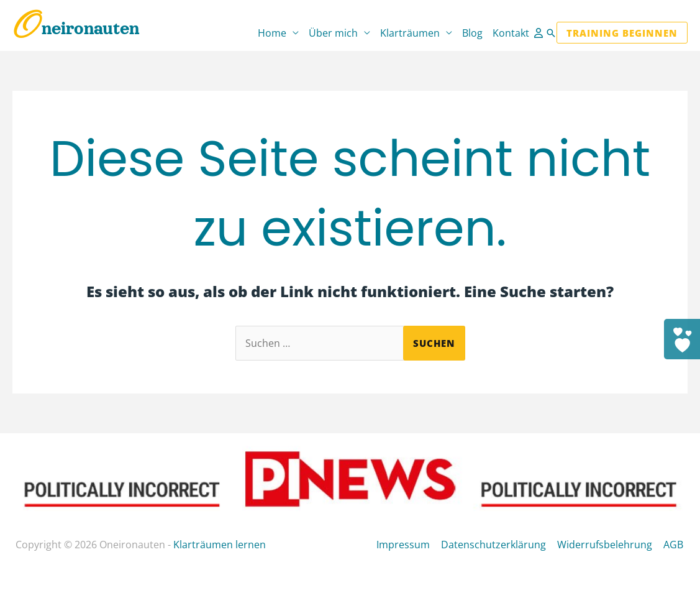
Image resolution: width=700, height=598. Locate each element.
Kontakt (511, 33)
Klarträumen (410, 33)
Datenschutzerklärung (497, 545)
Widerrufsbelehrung (607, 545)
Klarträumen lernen (220, 545)
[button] (551, 33)
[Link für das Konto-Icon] (540, 33)
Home (272, 33)
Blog (472, 33)
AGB (675, 545)
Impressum (408, 545)
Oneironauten (76, 29)
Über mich (333, 33)
